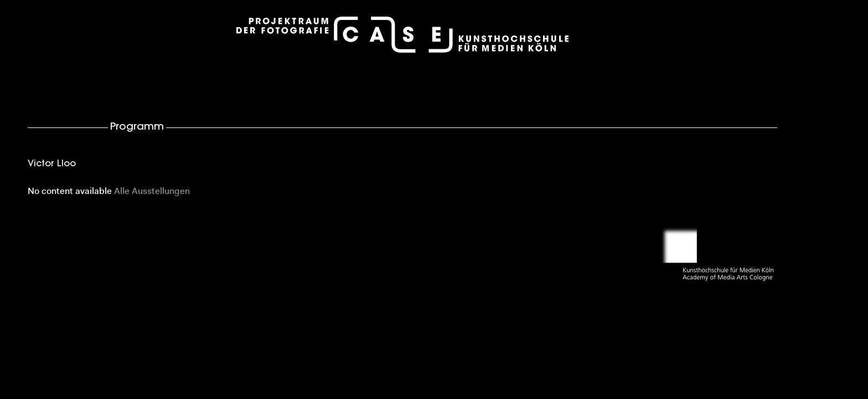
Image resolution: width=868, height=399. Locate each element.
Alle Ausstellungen (152, 192)
